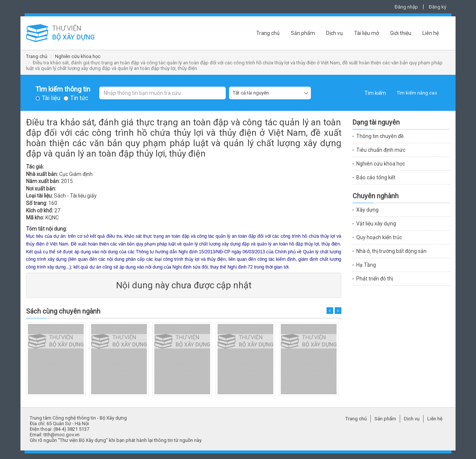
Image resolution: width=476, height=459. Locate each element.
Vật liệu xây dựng (376, 224)
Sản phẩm (303, 33)
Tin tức (79, 98)
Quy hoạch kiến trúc (379, 237)
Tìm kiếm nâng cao (417, 93)
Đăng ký (438, 7)
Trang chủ (268, 33)
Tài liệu (51, 98)
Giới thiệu (401, 33)
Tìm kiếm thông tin (63, 89)
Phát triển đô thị (375, 279)
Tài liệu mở (366, 33)
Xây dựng (367, 210)
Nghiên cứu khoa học (78, 56)
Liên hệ (431, 33)
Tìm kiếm (375, 93)
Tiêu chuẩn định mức (381, 150)
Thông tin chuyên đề (380, 136)
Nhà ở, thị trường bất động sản (391, 251)
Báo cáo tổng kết (376, 177)
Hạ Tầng (366, 265)
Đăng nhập (406, 7)
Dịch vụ (335, 33)
